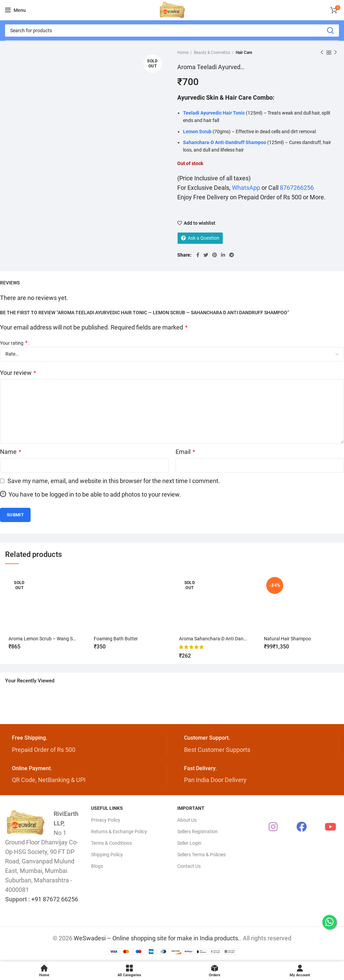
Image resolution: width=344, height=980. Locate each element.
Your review (18, 373)
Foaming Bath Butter (116, 639)
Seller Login (189, 843)
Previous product (322, 53)
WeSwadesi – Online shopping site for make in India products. (157, 938)
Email (185, 452)
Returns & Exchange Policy (119, 832)
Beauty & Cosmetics (212, 53)
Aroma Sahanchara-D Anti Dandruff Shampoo (227, 639)
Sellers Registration (197, 832)
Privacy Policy (106, 820)
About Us (187, 820)
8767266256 (297, 188)
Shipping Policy (107, 855)
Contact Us (189, 866)
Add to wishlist (200, 223)
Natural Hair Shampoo (287, 639)
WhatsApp (246, 188)
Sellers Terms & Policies (202, 855)
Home (183, 53)
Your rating (14, 343)
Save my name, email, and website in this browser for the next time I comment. (114, 481)
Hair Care (244, 53)
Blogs (97, 866)
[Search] (172, 31)
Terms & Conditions (111, 843)
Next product (336, 53)
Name (11, 452)
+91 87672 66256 (55, 899)
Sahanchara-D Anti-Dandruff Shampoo (225, 142)
